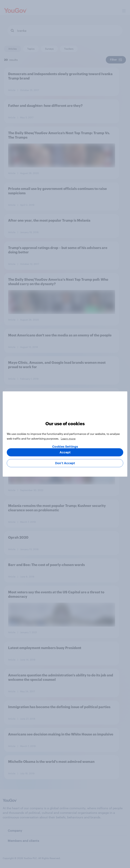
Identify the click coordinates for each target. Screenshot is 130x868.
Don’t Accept (65, 463)
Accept (65, 452)
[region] (65, 434)
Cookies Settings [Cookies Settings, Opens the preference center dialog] (65, 447)
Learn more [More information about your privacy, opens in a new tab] (68, 438)
